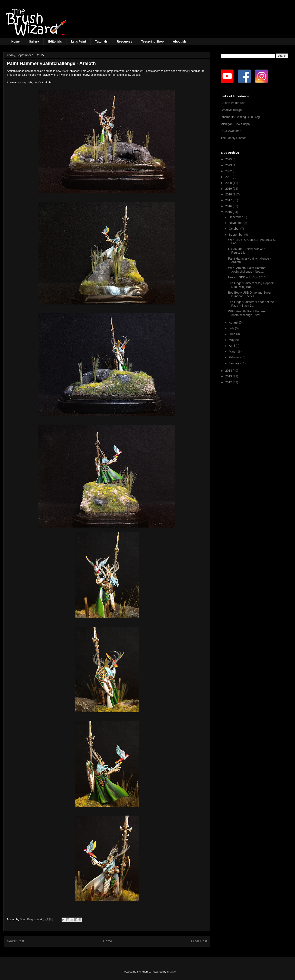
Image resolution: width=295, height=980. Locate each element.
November (236, 223)
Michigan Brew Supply (235, 124)
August (234, 322)
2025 (229, 159)
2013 (229, 376)
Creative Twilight (232, 110)
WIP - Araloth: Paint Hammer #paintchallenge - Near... (247, 270)
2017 (229, 200)
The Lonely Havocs (233, 138)
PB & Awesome (231, 131)
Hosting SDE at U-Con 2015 (247, 277)
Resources (125, 41)
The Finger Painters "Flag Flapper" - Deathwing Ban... (252, 285)
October (235, 229)
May (232, 340)
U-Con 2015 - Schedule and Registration (247, 251)
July (232, 328)
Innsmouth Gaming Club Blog (240, 117)
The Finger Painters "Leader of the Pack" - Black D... (251, 304)
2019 (229, 189)
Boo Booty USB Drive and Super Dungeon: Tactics (250, 294)
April (232, 346)
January (235, 363)
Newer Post (15, 941)
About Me (180, 41)
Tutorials (101, 41)
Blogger (172, 972)
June (232, 334)
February (235, 357)
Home (15, 41)
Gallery (34, 41)
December (236, 217)
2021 (229, 177)
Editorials (55, 41)
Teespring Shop (153, 41)
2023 (229, 165)
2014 (229, 371)
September (236, 235)
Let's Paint (78, 41)
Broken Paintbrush (233, 103)
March (233, 352)
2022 (229, 171)
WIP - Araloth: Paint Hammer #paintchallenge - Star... (247, 313)
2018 (229, 194)
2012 (229, 382)
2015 (229, 212)
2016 (229, 206)
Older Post (199, 941)
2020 (229, 183)
